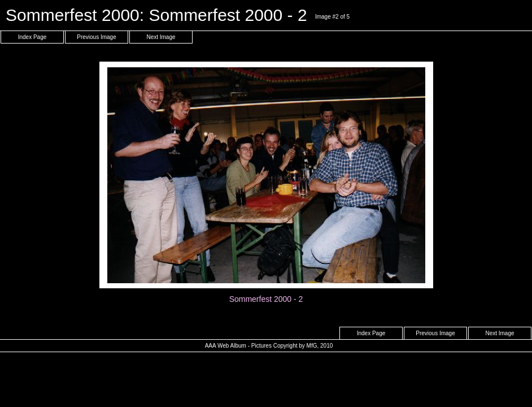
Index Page (32, 37)
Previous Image (96, 37)
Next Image (161, 37)
